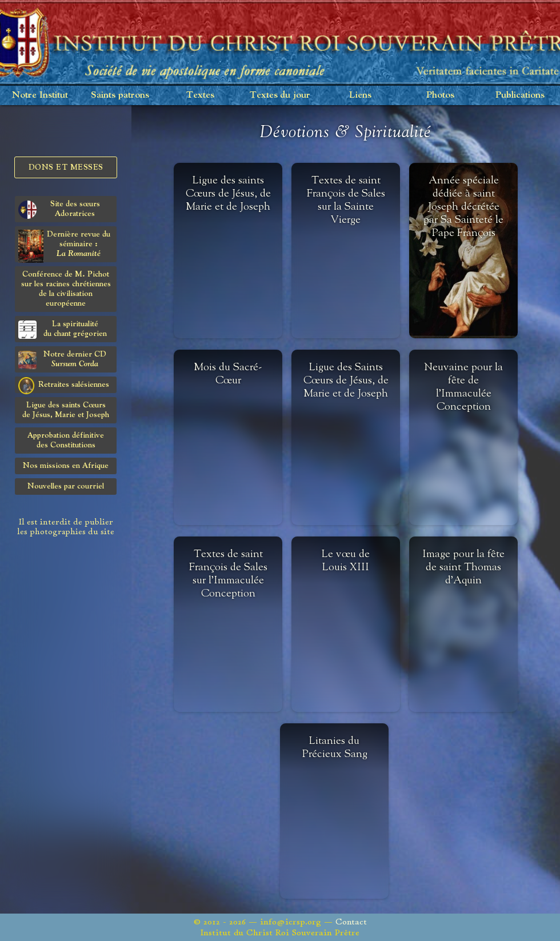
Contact (351, 922)
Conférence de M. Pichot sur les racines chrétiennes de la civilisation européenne (66, 289)
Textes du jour (280, 95)
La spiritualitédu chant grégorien (63, 329)
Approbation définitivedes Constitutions (66, 440)
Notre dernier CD (62, 360)
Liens (360, 95)
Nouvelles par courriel (66, 486)
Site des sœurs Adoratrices (59, 209)
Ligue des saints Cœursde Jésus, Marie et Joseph (66, 410)
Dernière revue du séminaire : (64, 246)
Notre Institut (40, 95)
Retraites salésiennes (64, 385)
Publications (520, 95)
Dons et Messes (66, 167)
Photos (440, 95)
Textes (200, 95)
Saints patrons (120, 95)
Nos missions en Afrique (66, 466)
